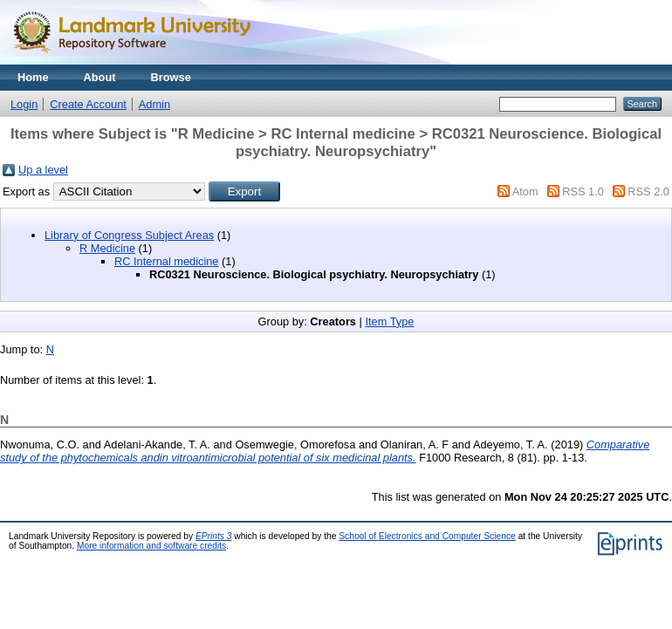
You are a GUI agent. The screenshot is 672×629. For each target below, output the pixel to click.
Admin (154, 104)
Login (24, 104)
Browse (171, 77)
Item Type (389, 321)
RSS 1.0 (583, 191)
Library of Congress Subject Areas (129, 235)
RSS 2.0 (648, 191)
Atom (525, 191)
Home (33, 77)
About (100, 77)
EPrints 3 (214, 536)
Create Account (88, 104)
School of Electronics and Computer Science (427, 536)
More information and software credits (151, 546)
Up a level (43, 170)
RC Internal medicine (167, 261)
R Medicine (107, 248)
